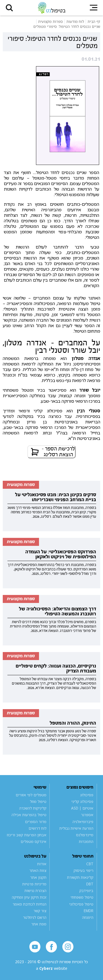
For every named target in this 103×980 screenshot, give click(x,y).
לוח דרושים (37, 828)
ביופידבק (86, 891)
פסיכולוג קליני (82, 802)
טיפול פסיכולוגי (81, 904)
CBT (90, 864)
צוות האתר (38, 870)
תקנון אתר (38, 877)
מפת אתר (39, 924)
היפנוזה (88, 917)
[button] (9, 8)
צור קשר (40, 911)
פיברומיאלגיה (83, 822)
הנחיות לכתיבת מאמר (30, 904)
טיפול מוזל (38, 802)
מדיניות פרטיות (34, 884)
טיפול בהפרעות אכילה (29, 815)
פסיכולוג (87, 795)
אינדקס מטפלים (34, 842)
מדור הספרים (36, 822)
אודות (42, 864)
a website (52, 969)
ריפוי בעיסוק (83, 870)
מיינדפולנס (85, 835)
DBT (90, 884)
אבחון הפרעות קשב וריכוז (27, 835)
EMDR (89, 911)
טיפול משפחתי (82, 897)
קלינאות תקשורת (80, 877)
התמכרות (86, 842)
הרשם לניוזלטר (35, 917)
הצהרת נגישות (35, 891)
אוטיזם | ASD (82, 808)
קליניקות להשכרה (33, 808)
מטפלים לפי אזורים (31, 795)
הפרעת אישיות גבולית (76, 828)
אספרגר (87, 815)
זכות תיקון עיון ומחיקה (29, 897)
